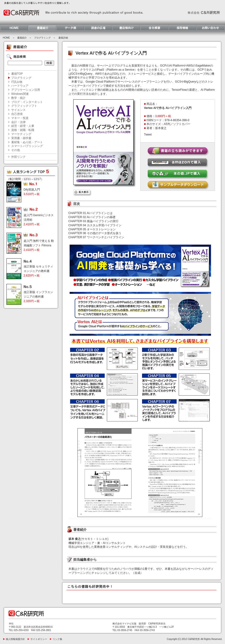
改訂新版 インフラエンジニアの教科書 (38, 297)
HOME (6, 38)
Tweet (148, 135)
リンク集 (56, 639)
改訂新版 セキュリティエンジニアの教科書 (38, 271)
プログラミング (42, 38)
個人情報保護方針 (14, 639)
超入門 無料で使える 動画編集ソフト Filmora (39, 245)
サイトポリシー (37, 639)
